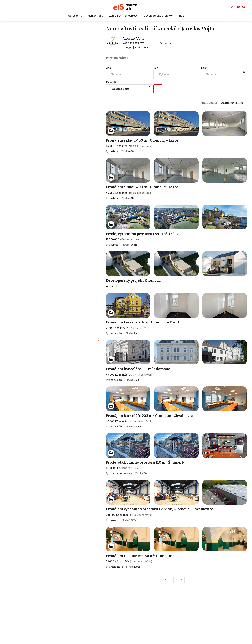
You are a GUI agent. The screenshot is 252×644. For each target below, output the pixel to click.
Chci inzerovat (239, 7)
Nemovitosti (96, 16)
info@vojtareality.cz (135, 47)
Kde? (204, 68)
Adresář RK (75, 16)
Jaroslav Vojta (134, 38)
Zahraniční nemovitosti (124, 16)
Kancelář (112, 82)
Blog (181, 16)
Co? (156, 68)
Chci (109, 68)
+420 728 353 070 (133, 44)
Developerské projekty (158, 16)
